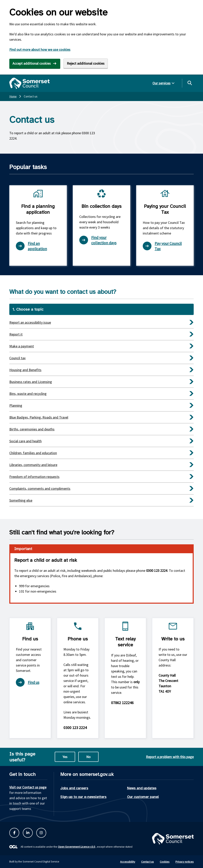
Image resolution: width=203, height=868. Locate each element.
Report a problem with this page (170, 757)
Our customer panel (143, 797)
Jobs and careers (74, 788)
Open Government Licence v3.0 (76, 847)
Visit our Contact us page (28, 787)
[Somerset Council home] (29, 83)
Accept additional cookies (32, 63)
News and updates (142, 788)
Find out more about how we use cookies (40, 50)
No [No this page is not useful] (88, 757)
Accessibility (128, 862)
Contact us (147, 862)
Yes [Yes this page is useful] (65, 757)
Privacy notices (185, 862)
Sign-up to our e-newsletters (83, 797)
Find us (28, 682)
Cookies (165, 862)
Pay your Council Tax (162, 246)
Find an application (31, 246)
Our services (161, 83)
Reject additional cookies (86, 63)
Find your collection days (98, 240)
